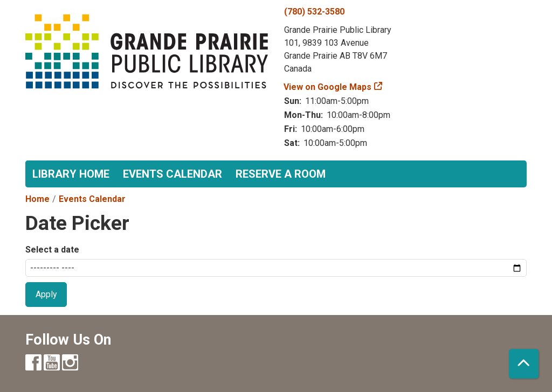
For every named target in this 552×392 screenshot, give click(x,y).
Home (37, 199)
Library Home (71, 174)
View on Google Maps (328, 87)
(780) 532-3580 (314, 12)
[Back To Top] (524, 364)
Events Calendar (172, 174)
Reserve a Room (281, 174)
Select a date (52, 250)
